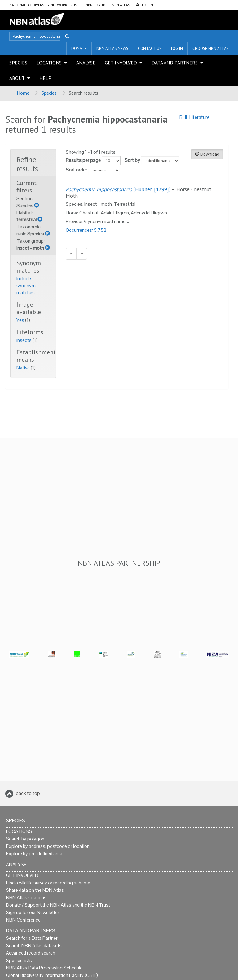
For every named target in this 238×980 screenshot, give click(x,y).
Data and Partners (175, 63)
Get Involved (121, 63)
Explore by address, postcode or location (48, 846)
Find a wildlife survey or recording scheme (48, 883)
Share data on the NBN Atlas (35, 890)
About (17, 78)
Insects (24, 340)
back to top (28, 793)
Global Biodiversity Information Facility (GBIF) (52, 975)
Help (45, 78)
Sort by (132, 160)
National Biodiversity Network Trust (44, 5)
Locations (49, 63)
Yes (21, 320)
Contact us (150, 48)
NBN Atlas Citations (26, 898)
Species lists (19, 960)
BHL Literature (194, 117)
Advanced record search (31, 953)
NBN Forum (96, 5)
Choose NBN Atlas (211, 48)
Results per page (83, 160)
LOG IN (148, 5)
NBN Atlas (121, 5)
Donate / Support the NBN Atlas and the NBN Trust (58, 905)
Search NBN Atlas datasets (34, 945)
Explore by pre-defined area (34, 854)
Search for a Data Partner (32, 938)
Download (207, 154)
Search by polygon (25, 839)
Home (23, 93)
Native (24, 368)
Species (18, 63)
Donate (79, 48)
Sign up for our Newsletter (33, 912)
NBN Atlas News (112, 48)
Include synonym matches (26, 286)
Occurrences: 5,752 (86, 230)
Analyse (86, 63)
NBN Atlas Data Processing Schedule (44, 968)
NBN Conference (23, 920)
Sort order (76, 170)
